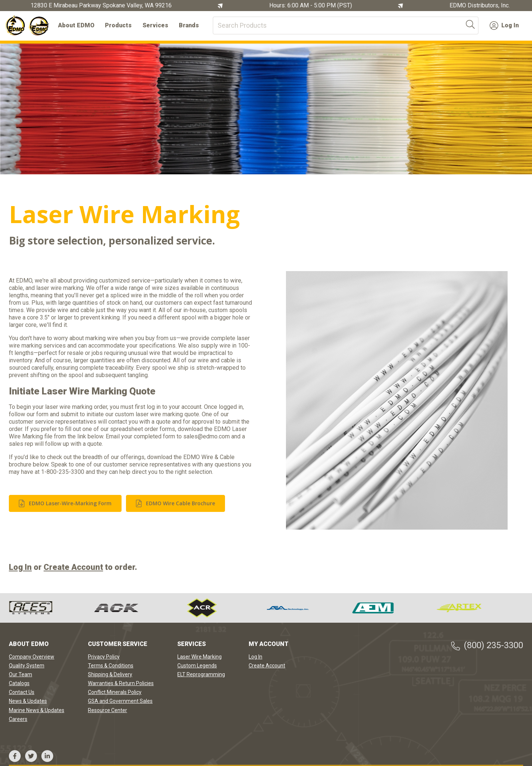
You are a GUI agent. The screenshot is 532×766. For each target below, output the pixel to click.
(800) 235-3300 (487, 645)
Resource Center (108, 710)
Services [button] (155, 25)
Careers (18, 719)
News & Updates (28, 701)
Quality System (27, 666)
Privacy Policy (104, 657)
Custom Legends (197, 666)
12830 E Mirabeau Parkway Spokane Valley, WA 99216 (103, 6)
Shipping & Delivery (110, 674)
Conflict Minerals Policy (115, 692)
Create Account (73, 567)
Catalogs (19, 683)
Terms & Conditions (111, 666)
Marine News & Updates (37, 710)
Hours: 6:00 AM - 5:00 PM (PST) (312, 6)
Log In (504, 25)
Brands (189, 25)
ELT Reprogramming (201, 674)
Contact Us (22, 692)
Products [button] (118, 25)
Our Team (21, 674)
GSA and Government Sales (120, 701)
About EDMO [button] (76, 25)
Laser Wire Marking (199, 657)
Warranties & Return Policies (121, 683)
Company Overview (32, 657)
